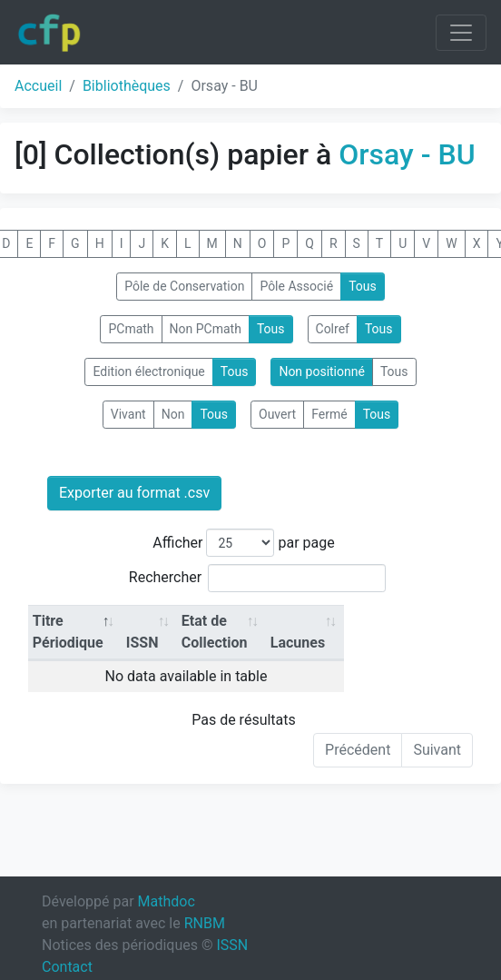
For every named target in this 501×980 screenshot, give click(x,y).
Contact (67, 967)
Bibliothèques (127, 86)
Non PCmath (206, 329)
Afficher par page (243, 543)
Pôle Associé (296, 286)
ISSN (232, 945)
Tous (363, 286)
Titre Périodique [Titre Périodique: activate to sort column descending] (68, 632)
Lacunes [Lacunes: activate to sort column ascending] (298, 643)
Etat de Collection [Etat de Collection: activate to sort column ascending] (215, 632)
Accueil (38, 86)
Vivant (128, 414)
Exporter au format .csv (134, 493)
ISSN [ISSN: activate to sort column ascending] (142, 643)
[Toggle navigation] (461, 33)
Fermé (329, 414)
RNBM (205, 923)
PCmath (131, 329)
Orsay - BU (407, 154)
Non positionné (322, 371)
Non (173, 414)
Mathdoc (167, 901)
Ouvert (277, 414)
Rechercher (257, 578)
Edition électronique (148, 371)
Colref (333, 329)
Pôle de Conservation (184, 286)
